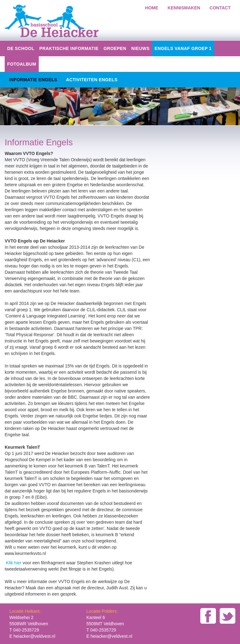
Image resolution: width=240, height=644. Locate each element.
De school (21, 48)
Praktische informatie (69, 48)
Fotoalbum (22, 64)
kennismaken (184, 8)
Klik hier (14, 563)
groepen (115, 48)
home (152, 8)
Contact (220, 8)
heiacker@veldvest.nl (34, 636)
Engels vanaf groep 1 (183, 48)
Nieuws (140, 48)
